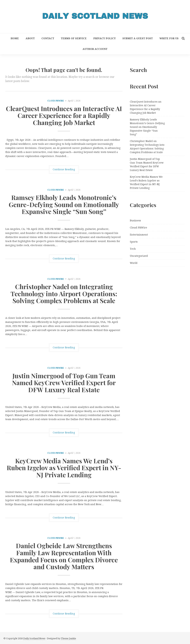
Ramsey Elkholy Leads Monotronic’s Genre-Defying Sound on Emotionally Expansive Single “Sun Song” (64, 204)
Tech (133, 249)
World (134, 263)
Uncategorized (139, 256)
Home (15, 38)
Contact (48, 38)
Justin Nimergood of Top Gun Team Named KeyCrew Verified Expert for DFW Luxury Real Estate (64, 383)
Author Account (95, 49)
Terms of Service (74, 38)
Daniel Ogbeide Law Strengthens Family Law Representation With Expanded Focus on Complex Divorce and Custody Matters (64, 556)
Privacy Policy (105, 38)
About (30, 38)
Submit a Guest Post (138, 38)
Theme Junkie (68, 638)
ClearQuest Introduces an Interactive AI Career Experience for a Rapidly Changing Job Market (64, 115)
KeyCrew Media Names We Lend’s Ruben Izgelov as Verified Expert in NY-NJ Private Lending (64, 468)
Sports (134, 242)
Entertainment (139, 235)
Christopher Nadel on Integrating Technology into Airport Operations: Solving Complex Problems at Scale (64, 293)
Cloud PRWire (56, 101)
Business (135, 221)
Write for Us (169, 38)
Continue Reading (64, 169)
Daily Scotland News (34, 638)
